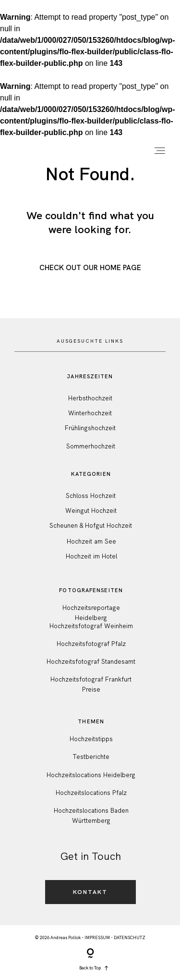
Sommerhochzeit (91, 446)
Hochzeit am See (91, 541)
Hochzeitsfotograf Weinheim (91, 626)
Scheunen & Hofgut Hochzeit (91, 526)
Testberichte (91, 757)
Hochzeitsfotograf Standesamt (91, 662)
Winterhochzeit (90, 413)
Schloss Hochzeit (91, 496)
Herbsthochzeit (90, 398)
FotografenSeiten (91, 590)
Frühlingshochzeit (90, 428)
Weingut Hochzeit (91, 511)
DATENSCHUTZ (130, 938)
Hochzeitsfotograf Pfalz (91, 644)
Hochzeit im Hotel (91, 556)
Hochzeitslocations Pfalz (91, 793)
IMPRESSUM (97, 938)
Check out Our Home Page (90, 268)
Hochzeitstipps (91, 739)
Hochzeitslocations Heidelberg (91, 775)
